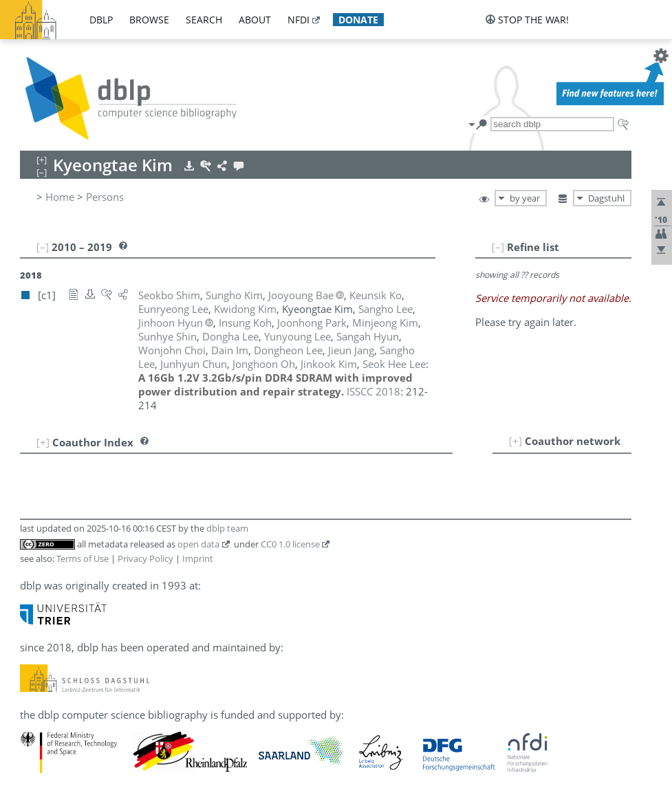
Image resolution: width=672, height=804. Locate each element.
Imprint (198, 558)
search (204, 20)
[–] (498, 247)
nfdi (299, 20)
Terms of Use (83, 558)
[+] (516, 441)
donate (358, 20)
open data (198, 544)
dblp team (227, 528)
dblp (101, 20)
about (255, 20)
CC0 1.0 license (290, 544)
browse (149, 20)
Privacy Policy (145, 558)
